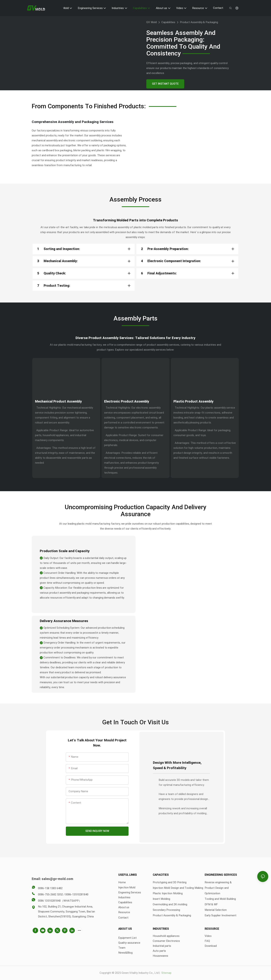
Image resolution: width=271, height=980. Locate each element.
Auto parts (159, 951)
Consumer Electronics (166, 941)
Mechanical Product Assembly (58, 402)
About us (124, 907)
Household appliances (166, 936)
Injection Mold (127, 887)
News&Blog (125, 953)
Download (211, 946)
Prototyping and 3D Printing (170, 882)
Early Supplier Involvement (220, 915)
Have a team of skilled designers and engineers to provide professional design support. (183, 797)
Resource (124, 912)
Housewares (160, 956)
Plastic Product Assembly (193, 402)
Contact (123, 918)
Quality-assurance (129, 943)
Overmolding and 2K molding (170, 904)
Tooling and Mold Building (220, 899)
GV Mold (152, 22)
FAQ (207, 941)
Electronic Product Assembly (127, 402)
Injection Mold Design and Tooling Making (178, 888)
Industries (124, 897)
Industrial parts (162, 946)
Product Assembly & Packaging (199, 22)
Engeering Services (130, 892)
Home (122, 882)
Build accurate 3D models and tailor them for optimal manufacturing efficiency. (184, 782)
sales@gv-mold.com (57, 879)
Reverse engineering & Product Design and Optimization (218, 888)
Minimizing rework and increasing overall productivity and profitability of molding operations (183, 811)
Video (208, 936)
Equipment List (128, 938)
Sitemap (166, 973)
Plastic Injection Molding (168, 893)
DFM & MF (211, 904)
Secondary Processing (166, 910)
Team (122, 948)
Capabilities (168, 22)
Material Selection (216, 910)
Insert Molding (161, 899)
